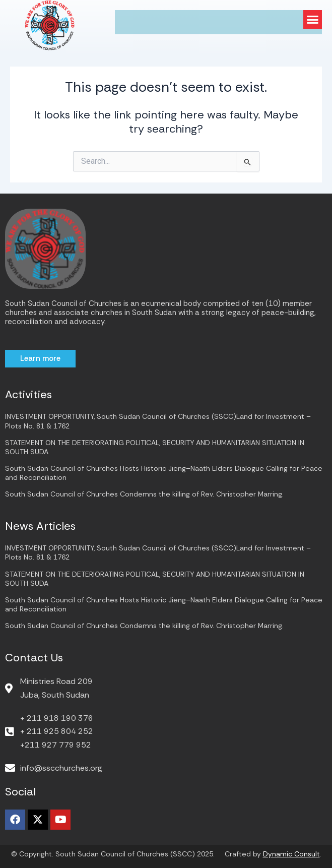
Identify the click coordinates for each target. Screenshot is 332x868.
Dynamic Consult (291, 854)
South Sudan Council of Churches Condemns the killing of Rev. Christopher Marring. (144, 494)
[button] (313, 20)
